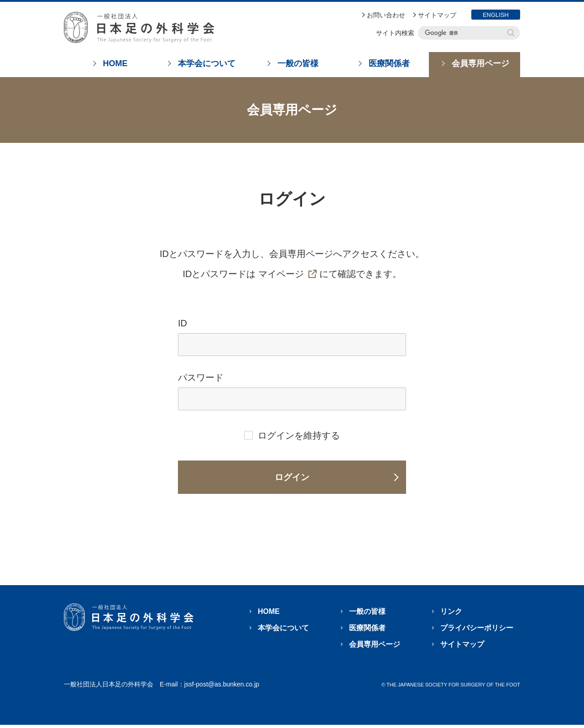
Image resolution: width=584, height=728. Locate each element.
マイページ (281, 274)
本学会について (283, 631)
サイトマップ (437, 15)
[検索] (462, 33)
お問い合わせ (386, 15)
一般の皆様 (367, 615)
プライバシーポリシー (477, 631)
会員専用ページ (375, 647)
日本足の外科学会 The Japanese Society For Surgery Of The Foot (139, 27)
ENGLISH (496, 15)
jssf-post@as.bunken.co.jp (222, 687)
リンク (451, 615)
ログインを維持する (299, 435)
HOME (269, 615)
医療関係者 (367, 631)
